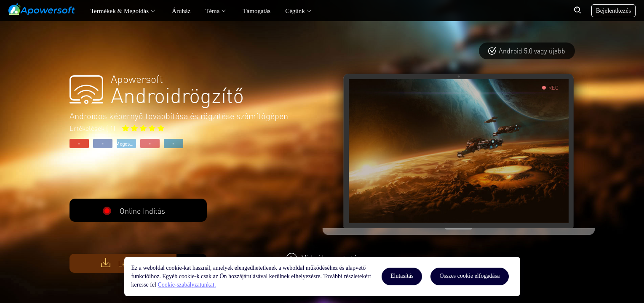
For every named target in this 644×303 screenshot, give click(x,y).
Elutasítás (402, 276)
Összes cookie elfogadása (469, 276)
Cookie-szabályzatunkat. (187, 285)
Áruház (181, 11)
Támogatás (257, 11)
